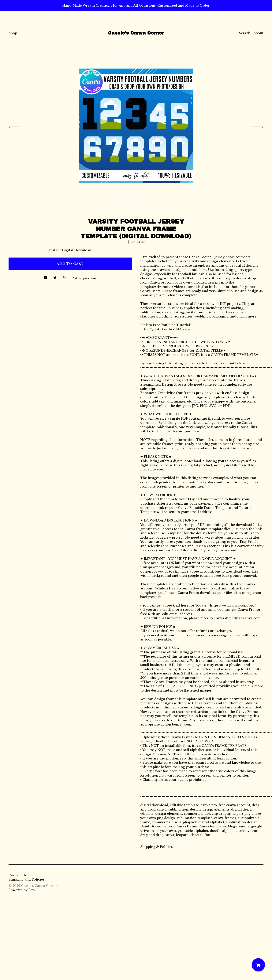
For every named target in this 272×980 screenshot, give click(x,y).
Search (245, 33)
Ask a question (84, 278)
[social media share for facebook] (46, 277)
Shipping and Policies (26, 879)
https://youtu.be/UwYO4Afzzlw (165, 329)
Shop (13, 33)
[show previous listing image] (18, 126)
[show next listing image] (254, 126)
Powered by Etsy (22, 890)
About (258, 33)
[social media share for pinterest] (64, 277)
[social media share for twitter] (55, 277)
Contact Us (17, 875)
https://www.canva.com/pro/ (233, 605)
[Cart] (258, 965)
